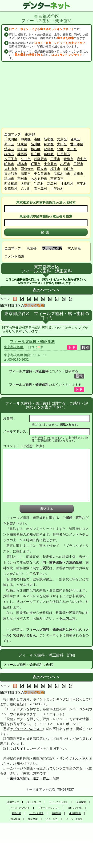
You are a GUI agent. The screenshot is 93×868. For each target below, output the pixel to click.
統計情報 (33, 819)
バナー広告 (52, 819)
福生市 (55, 169)
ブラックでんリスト (28, 729)
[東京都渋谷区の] (22, 305)
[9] (71, 299)
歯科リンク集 (75, 808)
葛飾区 (49, 154)
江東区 (22, 144)
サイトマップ (34, 802)
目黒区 (49, 144)
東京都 (30, 134)
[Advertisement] (47, 95)
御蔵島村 (11, 189)
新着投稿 (16, 813)
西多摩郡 (11, 184)
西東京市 (57, 179)
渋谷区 (9, 149)
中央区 (26, 139)
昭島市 (9, 164)
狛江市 (69, 169)
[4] (36, 299)
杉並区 (36, 149)
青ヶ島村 (40, 189)
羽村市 (22, 179)
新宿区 (49, 139)
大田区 (62, 144)
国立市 (42, 169)
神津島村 (67, 184)
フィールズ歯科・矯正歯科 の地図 (28, 665)
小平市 (65, 164)
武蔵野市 (40, 159)
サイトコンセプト (30, 749)
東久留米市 (42, 174)
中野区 (22, 149)
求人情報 (74, 248)
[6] (50, 299)
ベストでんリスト (20, 808)
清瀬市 (26, 174)
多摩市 (78, 174)
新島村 (52, 184)
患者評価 (56, 813)
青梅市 (69, 159)
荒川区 (72, 149)
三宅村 (82, 184)
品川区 (36, 144)
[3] (29, 299)
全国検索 (81, 802)
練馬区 (22, 154)
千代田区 (11, 139)
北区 (60, 149)
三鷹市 (55, 159)
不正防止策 (67, 618)
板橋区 (9, 154)
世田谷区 (77, 144)
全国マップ (12, 134)
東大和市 (11, 174)
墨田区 (9, 144)
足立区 (36, 154)
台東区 (75, 139)
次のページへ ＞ (46, 290)
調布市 (22, 164)
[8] (64, 299)
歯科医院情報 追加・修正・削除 (35, 778)
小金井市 (50, 164)
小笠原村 (57, 189)
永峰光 (79, 819)
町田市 (36, 164)
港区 (37, 139)
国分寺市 (27, 169)
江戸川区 (64, 154)
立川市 (26, 159)
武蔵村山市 (62, 174)
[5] (43, 299)
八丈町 (26, 189)
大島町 (26, 184)
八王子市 (11, 159)
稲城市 (9, 179)
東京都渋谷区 (14, 347)
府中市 (82, 159)
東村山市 (11, 169)
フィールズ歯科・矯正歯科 (32, 342)
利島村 (39, 184)
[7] (57, 299)
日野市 (78, 164)
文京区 (62, 139)
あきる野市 (39, 179)
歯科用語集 (75, 813)
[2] (22, 299)
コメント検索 (14, 256)
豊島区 (49, 149)
